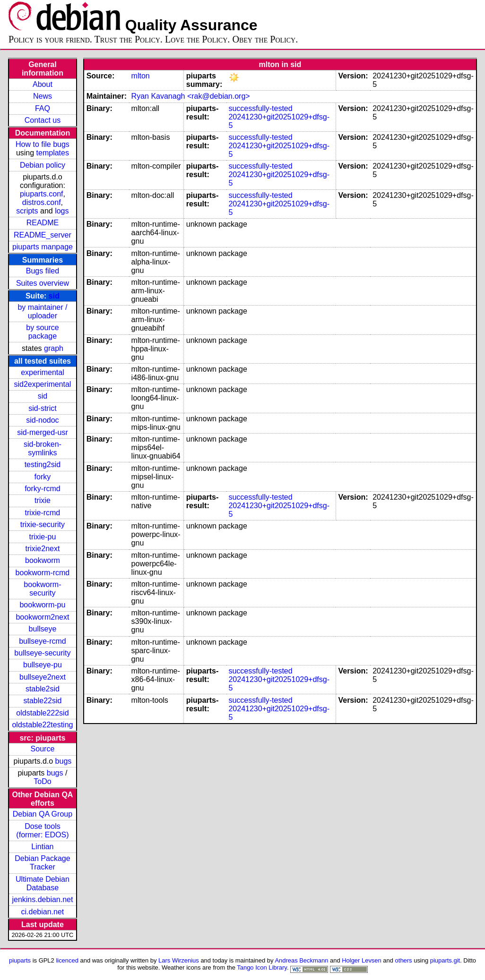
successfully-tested (260, 108)
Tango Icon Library (262, 967)
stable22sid (42, 701)
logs (62, 211)
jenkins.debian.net (42, 899)
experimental (43, 372)
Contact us (43, 120)
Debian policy (43, 165)
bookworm (43, 560)
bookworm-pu (42, 605)
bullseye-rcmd (43, 641)
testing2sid (43, 464)
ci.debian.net (43, 912)
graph (54, 348)
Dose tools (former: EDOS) (42, 831)
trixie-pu (42, 537)
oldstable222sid (42, 713)
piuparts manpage (43, 247)
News (43, 96)
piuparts (20, 960)
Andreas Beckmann (301, 960)
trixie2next (42, 549)
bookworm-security (42, 589)
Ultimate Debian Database (43, 883)
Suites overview (43, 283)
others (404, 960)
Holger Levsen (362, 960)
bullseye (43, 629)
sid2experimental (42, 384)
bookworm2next (42, 617)
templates (53, 153)
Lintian (42, 847)
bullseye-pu (43, 665)
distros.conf (42, 202)
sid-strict (43, 408)
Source (43, 749)
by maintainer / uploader (42, 311)
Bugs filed (43, 271)
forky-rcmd (43, 489)
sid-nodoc (42, 420)
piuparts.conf (42, 194)
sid (54, 296)
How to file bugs (43, 144)
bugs (64, 761)
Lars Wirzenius (179, 960)
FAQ (43, 108)
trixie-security (43, 524)
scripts (27, 211)
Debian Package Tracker (42, 863)
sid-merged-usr (43, 432)
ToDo (42, 781)
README (43, 223)
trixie (43, 500)
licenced (67, 960)
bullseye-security (42, 653)
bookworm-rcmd (43, 573)
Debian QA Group (43, 814)
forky (43, 477)
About (43, 84)
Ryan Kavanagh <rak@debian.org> (191, 96)
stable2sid (43, 689)
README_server (43, 235)
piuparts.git (445, 960)
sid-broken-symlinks (43, 448)
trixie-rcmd (43, 513)
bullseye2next (43, 677)
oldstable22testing (42, 725)
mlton (141, 76)
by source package (42, 332)
